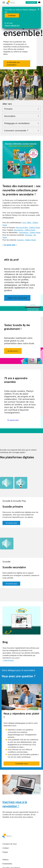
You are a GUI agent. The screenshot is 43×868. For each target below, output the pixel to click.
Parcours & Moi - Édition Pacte (28, 228)
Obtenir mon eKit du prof (17, 298)
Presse (5, 852)
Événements (7, 864)
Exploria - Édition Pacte (26, 240)
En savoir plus (13, 420)
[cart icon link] (39, 2)
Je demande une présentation (13, 64)
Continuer (12, 15)
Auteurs (5, 860)
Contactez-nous (22, 764)
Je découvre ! (13, 351)
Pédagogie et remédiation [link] (21, 123)
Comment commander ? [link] (21, 131)
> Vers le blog (8, 660)
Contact (6, 848)
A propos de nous (10, 844)
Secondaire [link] (21, 116)
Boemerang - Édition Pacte (30, 232)
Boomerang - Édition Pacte (25, 230)
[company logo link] (11, 3)
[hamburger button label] (4, 2)
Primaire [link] (21, 109)
